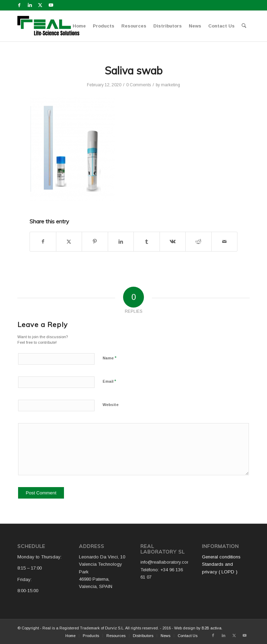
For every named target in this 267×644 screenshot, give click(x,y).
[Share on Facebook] (43, 242)
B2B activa (212, 628)
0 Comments (139, 85)
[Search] (244, 26)
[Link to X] (40, 5)
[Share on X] (69, 242)
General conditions (221, 557)
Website (111, 405)
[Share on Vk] (173, 242)
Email (109, 381)
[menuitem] (79, 26)
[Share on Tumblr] (147, 242)
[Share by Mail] (225, 242)
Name (110, 358)
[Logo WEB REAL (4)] (51, 26)
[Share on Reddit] (199, 242)
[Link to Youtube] (51, 5)
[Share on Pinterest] (95, 242)
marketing (171, 85)
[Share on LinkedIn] (121, 242)
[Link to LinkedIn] (30, 5)
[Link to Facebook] (19, 5)
